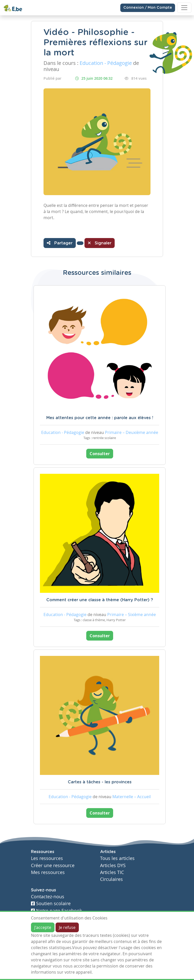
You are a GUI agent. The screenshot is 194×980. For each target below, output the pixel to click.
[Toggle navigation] (184, 8)
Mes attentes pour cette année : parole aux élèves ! (100, 418)
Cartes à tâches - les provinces (100, 782)
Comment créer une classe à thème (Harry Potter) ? (100, 600)
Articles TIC (112, 872)
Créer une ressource (53, 865)
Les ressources (47, 858)
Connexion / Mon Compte (148, 8)
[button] (80, 243)
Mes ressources (48, 872)
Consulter (100, 454)
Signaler (100, 243)
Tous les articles (117, 858)
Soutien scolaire (51, 904)
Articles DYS (113, 865)
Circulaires (111, 879)
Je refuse (67, 927)
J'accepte (43, 927)
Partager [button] (60, 243)
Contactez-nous (48, 897)
